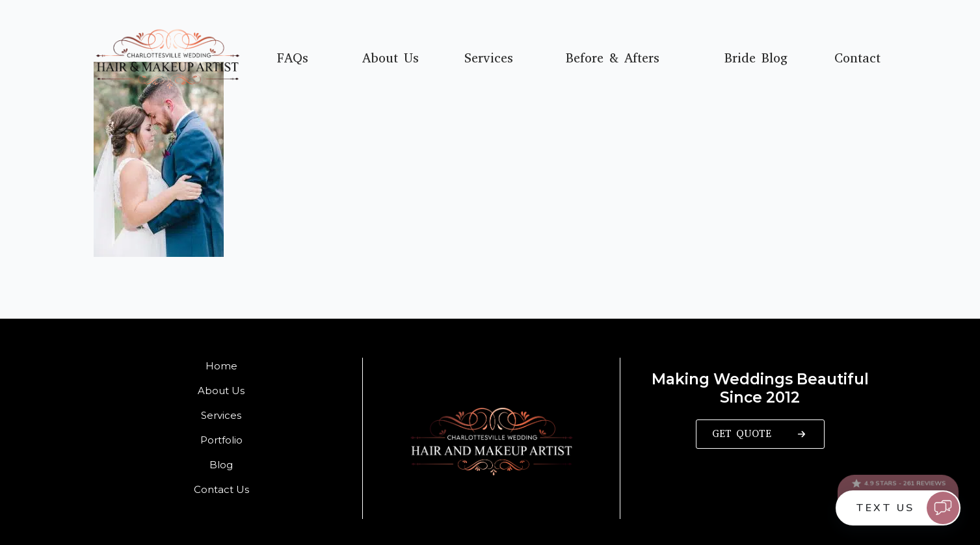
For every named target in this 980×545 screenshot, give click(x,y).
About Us (391, 59)
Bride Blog (756, 59)
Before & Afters (613, 59)
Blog (221, 465)
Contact (857, 59)
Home (221, 366)
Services (489, 59)
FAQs (293, 59)
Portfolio (221, 440)
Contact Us (221, 489)
